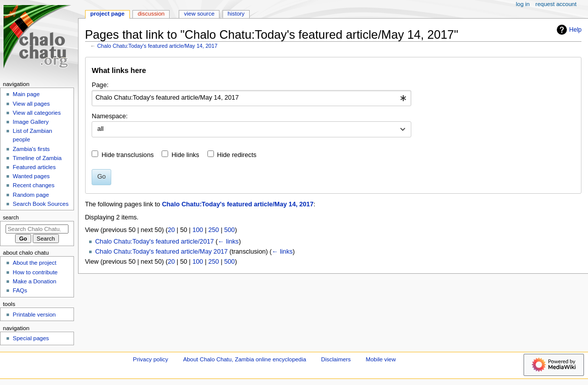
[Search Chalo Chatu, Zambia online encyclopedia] (37, 229)
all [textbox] (100, 129)
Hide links (186, 155)
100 (198, 230)
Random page (31, 195)
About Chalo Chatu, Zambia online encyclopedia (245, 359)
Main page (26, 94)
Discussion (151, 14)
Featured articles (34, 167)
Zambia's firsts (31, 149)
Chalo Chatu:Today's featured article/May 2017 (161, 252)
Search (11, 217)
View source (199, 14)
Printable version (34, 315)
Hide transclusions (128, 155)
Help (568, 30)
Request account (556, 4)
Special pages (31, 338)
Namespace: (109, 116)
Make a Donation (34, 281)
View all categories (36, 113)
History (236, 14)
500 (229, 230)
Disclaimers (336, 359)
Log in (523, 4)
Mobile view (381, 359)
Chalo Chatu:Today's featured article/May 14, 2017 (157, 46)
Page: (100, 85)
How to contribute (35, 272)
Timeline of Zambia (37, 158)
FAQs (20, 290)
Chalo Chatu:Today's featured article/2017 (155, 242)
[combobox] (251, 98)
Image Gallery (30, 122)
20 (171, 230)
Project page (107, 14)
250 (214, 230)
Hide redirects (237, 155)
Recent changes (33, 185)
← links (229, 242)
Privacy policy (151, 359)
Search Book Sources (41, 204)
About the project (34, 263)
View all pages (31, 104)
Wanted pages (31, 176)
